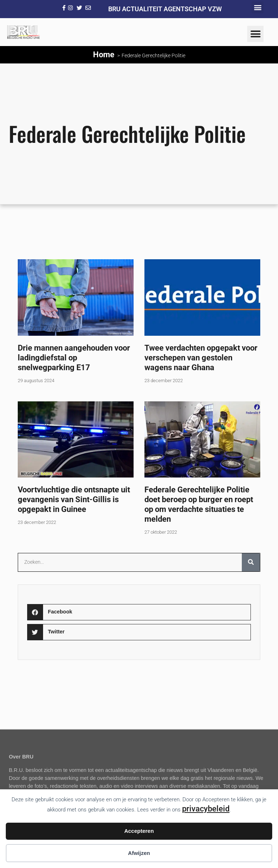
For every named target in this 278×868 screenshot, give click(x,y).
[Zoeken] (251, 562)
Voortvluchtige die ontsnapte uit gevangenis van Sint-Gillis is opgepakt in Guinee (74, 499)
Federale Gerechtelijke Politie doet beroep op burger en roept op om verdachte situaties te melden (199, 504)
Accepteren (139, 831)
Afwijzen (139, 853)
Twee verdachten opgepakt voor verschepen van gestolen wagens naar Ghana (201, 357)
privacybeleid (206, 809)
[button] (258, 7)
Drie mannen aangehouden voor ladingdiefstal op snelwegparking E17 (74, 357)
